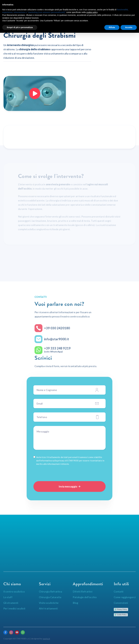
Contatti (119, 591)
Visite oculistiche (49, 603)
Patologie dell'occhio (85, 597)
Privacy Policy (122, 609)
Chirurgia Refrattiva (50, 591)
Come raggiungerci (125, 597)
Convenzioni (121, 603)
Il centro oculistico (14, 591)
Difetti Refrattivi (82, 591)
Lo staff (8, 597)
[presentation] (55, 473)
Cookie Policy (122, 615)
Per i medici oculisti (14, 608)
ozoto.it (46, 639)
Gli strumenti (11, 603)
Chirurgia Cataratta (50, 597)
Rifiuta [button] (112, 27)
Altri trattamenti (48, 608)
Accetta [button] (129, 27)
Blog (75, 603)
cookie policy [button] (92, 12)
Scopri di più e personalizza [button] (20, 27)
